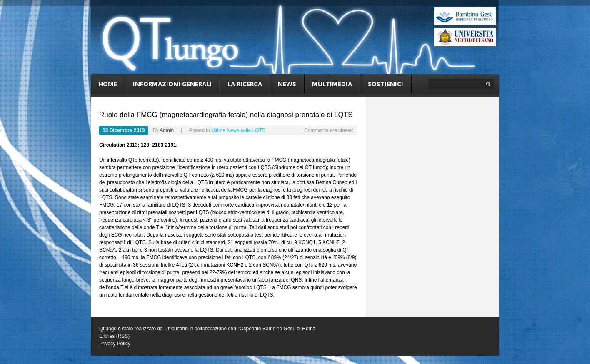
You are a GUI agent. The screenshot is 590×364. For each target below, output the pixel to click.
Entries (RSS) (114, 336)
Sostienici (386, 84)
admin (167, 130)
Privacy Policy (115, 344)
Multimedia (332, 84)
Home (108, 84)
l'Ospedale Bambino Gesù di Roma (276, 329)
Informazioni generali (172, 84)
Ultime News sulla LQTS (238, 130)
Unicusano (176, 329)
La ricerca (245, 84)
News (287, 84)
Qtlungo (108, 329)
